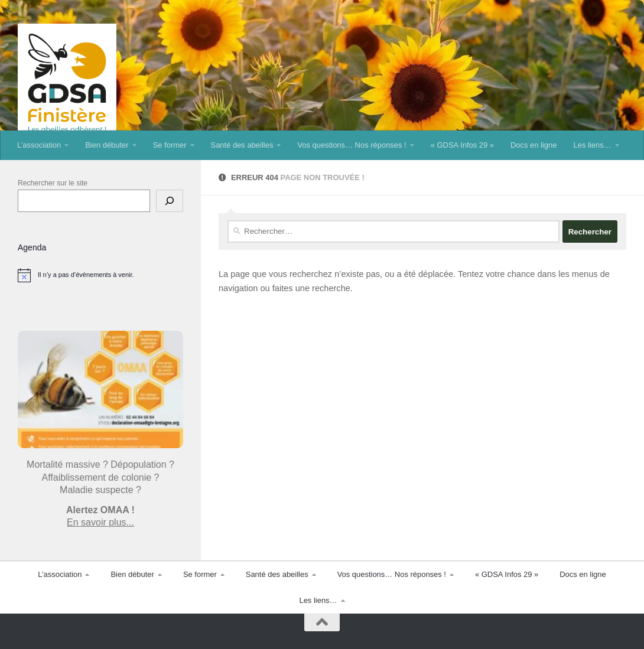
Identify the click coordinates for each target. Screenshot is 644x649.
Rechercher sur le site (53, 183)
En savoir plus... (100, 522)
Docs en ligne (534, 145)
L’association (39, 145)
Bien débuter (107, 145)
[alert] (100, 275)
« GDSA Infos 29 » (462, 145)
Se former (170, 145)
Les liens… (592, 145)
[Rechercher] (170, 201)
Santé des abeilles (242, 145)
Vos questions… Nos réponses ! (352, 145)
